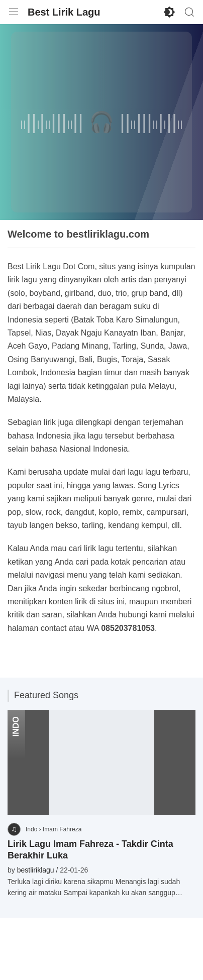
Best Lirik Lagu (64, 12)
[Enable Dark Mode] (169, 12)
